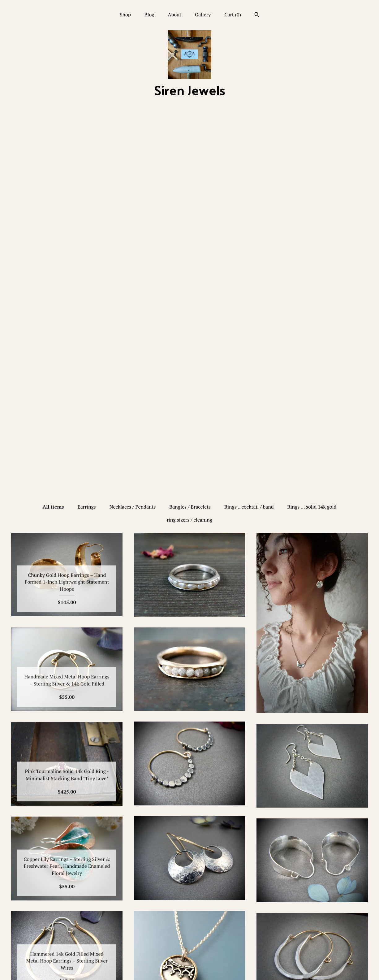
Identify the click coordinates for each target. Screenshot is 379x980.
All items (53, 129)
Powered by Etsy (312, 937)
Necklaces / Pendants (133, 129)
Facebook (189, 917)
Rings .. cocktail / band (249, 129)
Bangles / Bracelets (190, 129)
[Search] (257, 15)
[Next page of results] (240, 858)
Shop (125, 15)
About (175, 15)
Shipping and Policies (67, 957)
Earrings (86, 129)
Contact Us (67, 967)
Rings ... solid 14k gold (312, 129)
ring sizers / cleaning (189, 142)
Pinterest (189, 927)
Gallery (203, 15)
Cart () (233, 15)
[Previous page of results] (140, 858)
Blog (149, 15)
